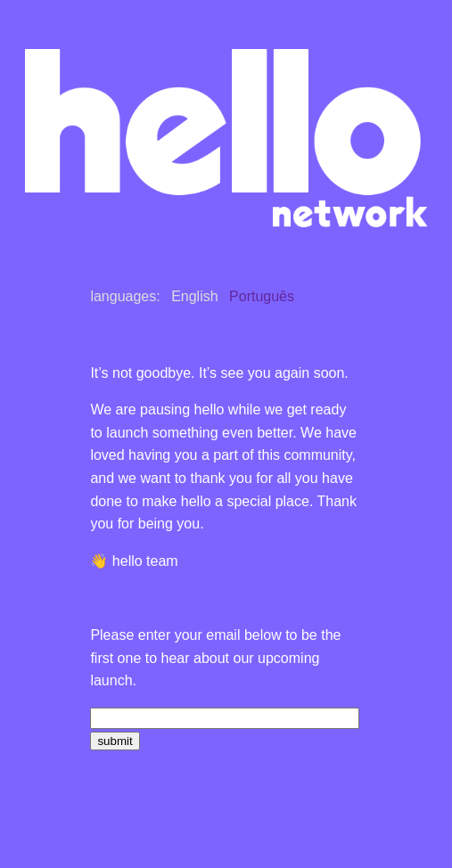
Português (262, 296)
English (194, 296)
